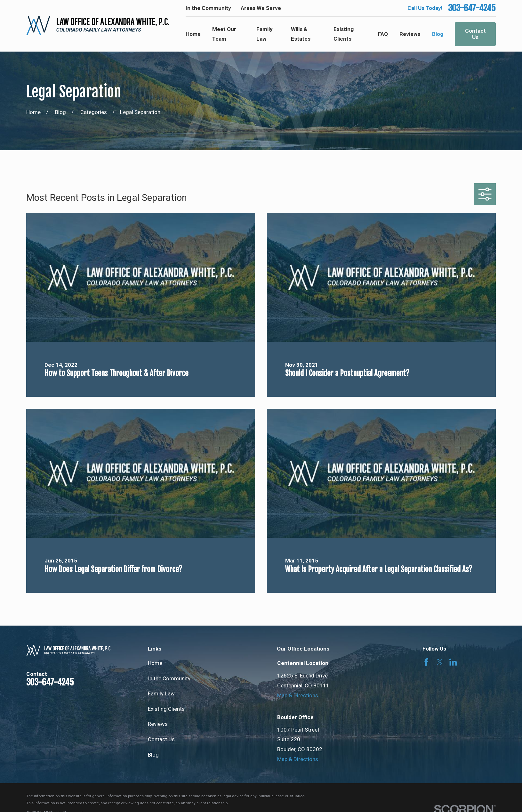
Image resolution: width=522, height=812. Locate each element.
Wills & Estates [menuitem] (301, 34)
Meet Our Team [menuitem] (224, 34)
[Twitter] (440, 662)
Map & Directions (298, 695)
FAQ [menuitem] (383, 34)
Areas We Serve (261, 8)
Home (155, 663)
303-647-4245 (472, 8)
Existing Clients (166, 709)
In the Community (208, 8)
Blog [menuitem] (438, 34)
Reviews (158, 724)
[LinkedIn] (453, 662)
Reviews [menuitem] (410, 34)
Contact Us (475, 34)
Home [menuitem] (193, 34)
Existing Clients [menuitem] (344, 34)
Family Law (161, 693)
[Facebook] (426, 662)
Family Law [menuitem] (265, 34)
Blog (153, 755)
